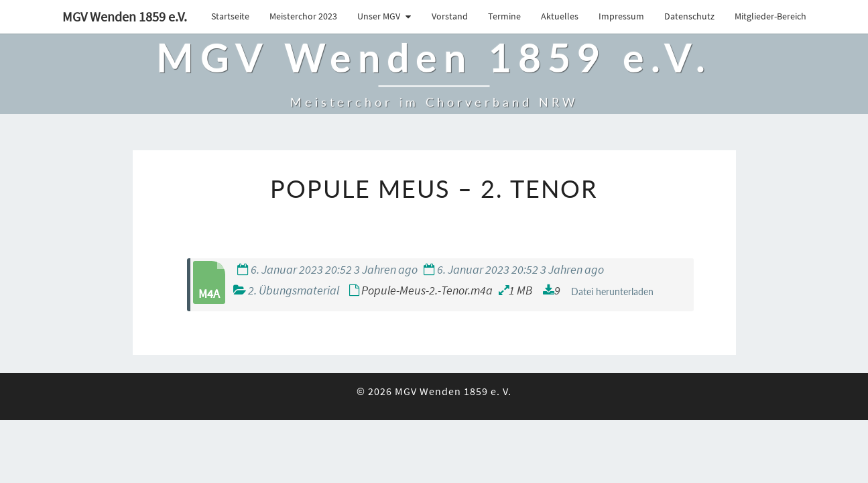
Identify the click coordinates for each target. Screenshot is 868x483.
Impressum (621, 16)
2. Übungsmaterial (294, 322)
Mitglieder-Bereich (770, 16)
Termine (504, 16)
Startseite (230, 16)
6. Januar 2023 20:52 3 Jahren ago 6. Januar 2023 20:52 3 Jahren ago (421, 302)
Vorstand (450, 16)
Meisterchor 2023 (303, 16)
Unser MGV (379, 16)
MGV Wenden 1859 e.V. (125, 16)
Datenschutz (689, 16)
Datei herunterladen (612, 324)
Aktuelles (560, 16)
